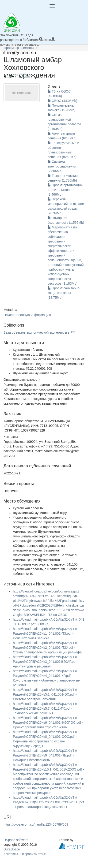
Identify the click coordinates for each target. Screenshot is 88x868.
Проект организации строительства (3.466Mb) (65, 190)
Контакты (11, 854)
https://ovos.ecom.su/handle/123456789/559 (36, 824)
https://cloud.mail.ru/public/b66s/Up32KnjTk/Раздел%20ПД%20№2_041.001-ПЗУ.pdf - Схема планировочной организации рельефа (47, 648)
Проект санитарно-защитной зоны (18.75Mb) (64, 293)
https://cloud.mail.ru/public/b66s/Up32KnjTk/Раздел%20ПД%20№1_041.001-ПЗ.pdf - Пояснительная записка (45, 633)
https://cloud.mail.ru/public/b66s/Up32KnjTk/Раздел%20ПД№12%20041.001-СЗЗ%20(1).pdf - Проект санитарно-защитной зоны (48, 802)
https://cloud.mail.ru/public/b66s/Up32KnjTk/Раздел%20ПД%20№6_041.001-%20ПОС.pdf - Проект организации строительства (48, 723)
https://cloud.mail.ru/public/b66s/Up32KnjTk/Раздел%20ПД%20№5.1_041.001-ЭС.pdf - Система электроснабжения (45, 694)
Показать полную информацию (27, 315)
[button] (41, 39)
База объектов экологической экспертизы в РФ (39, 332)
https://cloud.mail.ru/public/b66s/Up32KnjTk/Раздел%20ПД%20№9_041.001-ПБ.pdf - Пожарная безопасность (45, 755)
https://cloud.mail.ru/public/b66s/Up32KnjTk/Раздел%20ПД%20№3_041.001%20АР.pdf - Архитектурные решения (46, 662)
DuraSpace (12, 849)
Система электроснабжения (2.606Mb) (62, 166)
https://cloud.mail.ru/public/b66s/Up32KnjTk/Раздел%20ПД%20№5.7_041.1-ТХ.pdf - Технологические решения (45, 708)
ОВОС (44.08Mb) (62, 101)
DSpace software (16, 840)
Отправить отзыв (33, 854)
